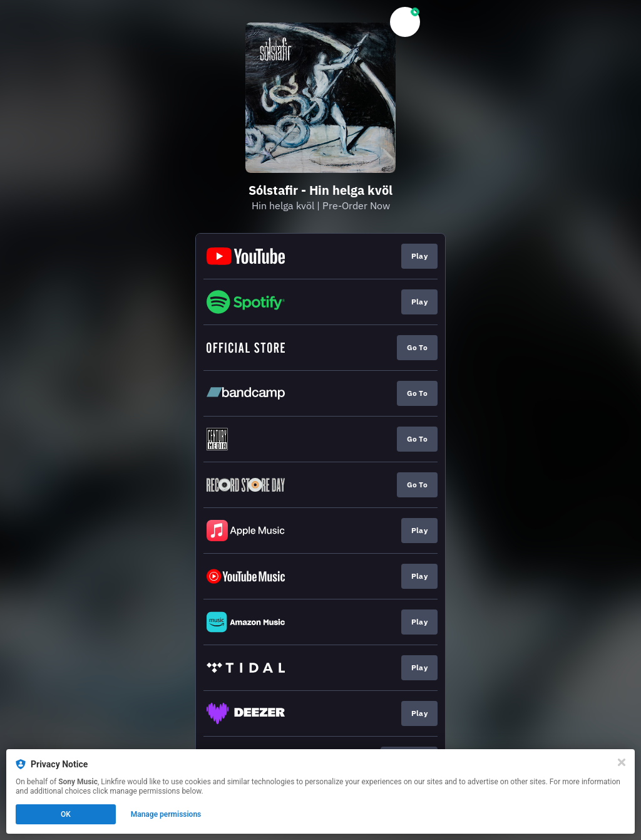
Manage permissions (166, 814)
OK (66, 814)
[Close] (622, 762)
